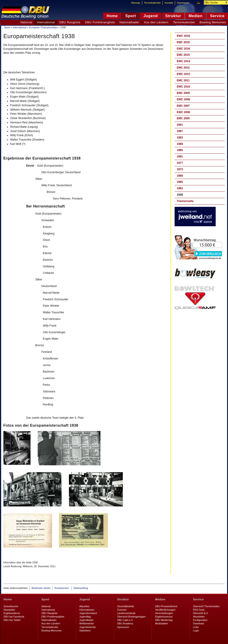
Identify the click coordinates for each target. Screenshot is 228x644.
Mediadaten (162, 623)
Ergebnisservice (164, 617)
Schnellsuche (11, 606)
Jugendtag (85, 617)
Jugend (85, 599)
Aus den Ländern (156, 22)
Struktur (123, 599)
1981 (180, 157)
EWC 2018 (183, 36)
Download (199, 623)
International (20, 27)
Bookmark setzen (41, 588)
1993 (180, 138)
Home (8, 599)
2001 (180, 125)
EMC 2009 (183, 93)
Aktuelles (84, 606)
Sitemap (136, 3)
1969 (180, 176)
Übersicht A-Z (200, 613)
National (26, 22)
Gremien (122, 610)
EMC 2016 (183, 42)
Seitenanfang (81, 588)
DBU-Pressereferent (166, 606)
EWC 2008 (183, 99)
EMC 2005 (183, 118)
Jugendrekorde (88, 627)
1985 (180, 150)
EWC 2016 (183, 49)
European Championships (43, 27)
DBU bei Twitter (12, 620)
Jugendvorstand (88, 613)
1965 (180, 182)
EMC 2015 (183, 55)
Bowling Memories (52, 631)
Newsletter (9, 610)
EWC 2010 (183, 87)
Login (196, 631)
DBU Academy (125, 623)
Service (198, 599)
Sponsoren (123, 627)
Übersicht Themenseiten (206, 606)
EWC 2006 (183, 112)
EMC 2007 (183, 106)
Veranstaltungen (164, 613)
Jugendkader (86, 620)
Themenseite (185, 201)
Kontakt (169, 3)
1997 (180, 131)
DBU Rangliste (70, 22)
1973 (180, 169)
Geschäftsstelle (126, 606)
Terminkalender (184, 22)
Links (196, 627)
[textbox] (213, 3)
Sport (7, 27)
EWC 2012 (183, 74)
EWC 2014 (183, 61)
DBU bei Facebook (14, 617)
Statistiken (85, 631)
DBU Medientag (164, 620)
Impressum (183, 3)
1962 (180, 188)
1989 (180, 144)
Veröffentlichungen (165, 610)
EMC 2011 (183, 80)
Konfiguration (200, 620)
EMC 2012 (183, 68)
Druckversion (62, 588)
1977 (180, 163)
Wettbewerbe (87, 623)
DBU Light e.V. (125, 620)
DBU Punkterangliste (100, 22)
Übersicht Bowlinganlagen (132, 617)
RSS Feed (199, 610)
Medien (160, 599)
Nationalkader (129, 22)
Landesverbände (126, 613)
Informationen (87, 610)
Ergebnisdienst (12, 613)
